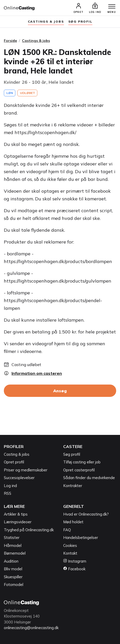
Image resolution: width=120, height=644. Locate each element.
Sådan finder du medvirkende (89, 478)
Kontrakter (73, 486)
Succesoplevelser (19, 478)
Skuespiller (13, 577)
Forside (10, 41)
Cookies (70, 545)
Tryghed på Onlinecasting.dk (29, 530)
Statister (12, 538)
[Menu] (112, 7)
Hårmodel (13, 545)
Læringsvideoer (18, 522)
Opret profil (14, 462)
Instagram (75, 561)
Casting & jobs (17, 454)
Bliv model (13, 569)
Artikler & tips (16, 514)
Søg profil (72, 454)
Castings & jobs (46, 21)
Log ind (10, 486)
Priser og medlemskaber (26, 470)
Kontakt (70, 553)
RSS (8, 493)
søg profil (80, 21)
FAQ (67, 530)
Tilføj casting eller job (82, 462)
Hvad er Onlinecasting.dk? (86, 514)
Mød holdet (73, 522)
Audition (11, 561)
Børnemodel (15, 553)
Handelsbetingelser (81, 538)
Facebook (74, 569)
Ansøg (60, 391)
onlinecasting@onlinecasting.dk (31, 628)
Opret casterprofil (79, 470)
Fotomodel (14, 585)
